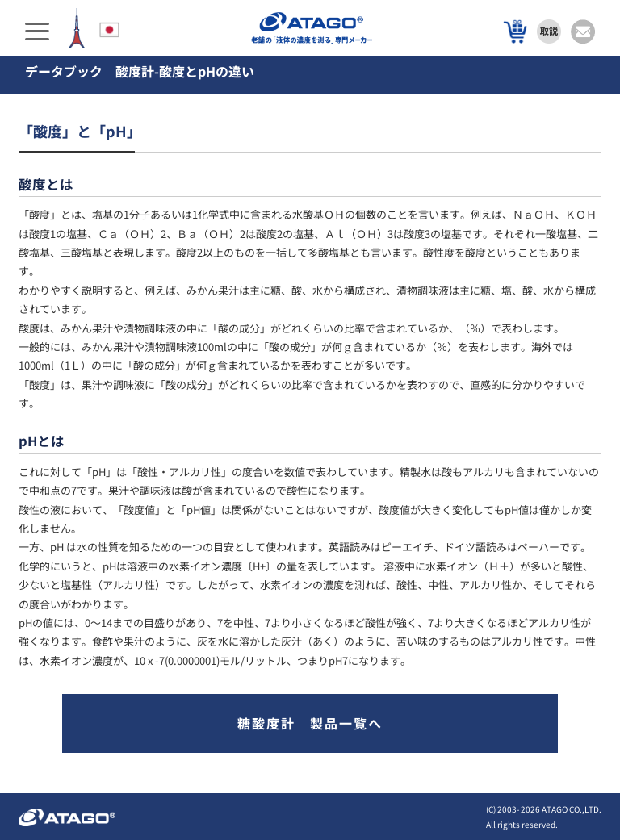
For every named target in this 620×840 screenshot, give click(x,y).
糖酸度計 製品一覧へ (310, 723)
